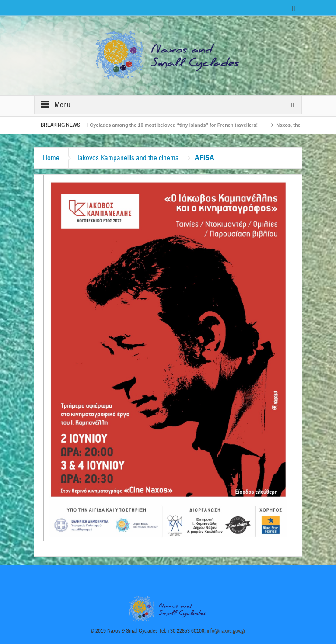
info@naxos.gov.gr (226, 631)
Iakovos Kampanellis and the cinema (128, 158)
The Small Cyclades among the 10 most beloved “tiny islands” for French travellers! (164, 125)
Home (51, 158)
